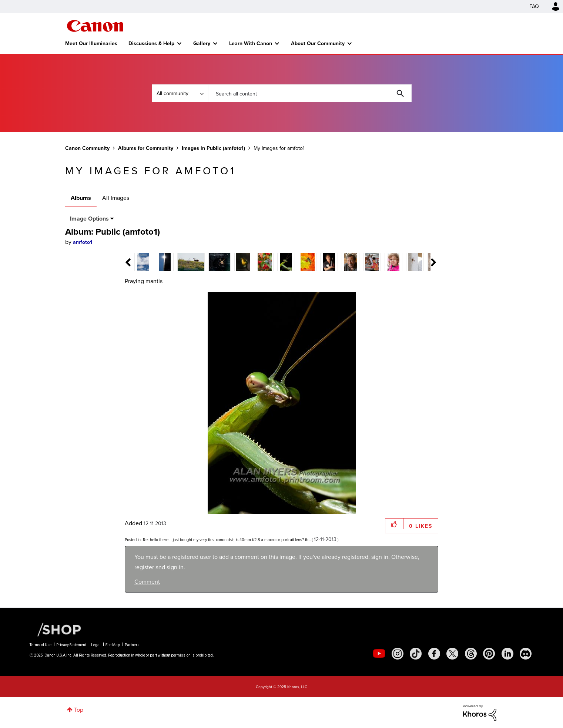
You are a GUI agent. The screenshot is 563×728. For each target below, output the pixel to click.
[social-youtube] (379, 654)
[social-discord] (526, 654)
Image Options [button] (89, 219)
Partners (132, 645)
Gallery (202, 43)
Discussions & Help (151, 43)
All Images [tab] (116, 198)
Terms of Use (41, 645)
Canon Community (95, 26)
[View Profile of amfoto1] (83, 242)
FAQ (534, 6)
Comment (147, 582)
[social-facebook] (434, 654)
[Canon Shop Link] (56, 629)
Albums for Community (146, 148)
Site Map (113, 645)
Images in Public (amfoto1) (213, 148)
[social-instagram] (398, 654)
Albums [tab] (81, 198)
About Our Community (318, 43)
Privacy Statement (71, 645)
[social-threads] (471, 654)
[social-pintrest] (489, 654)
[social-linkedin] (507, 654)
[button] (394, 524)
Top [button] (79, 710)
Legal (96, 645)
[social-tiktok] (416, 654)
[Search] (310, 93)
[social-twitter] (452, 654)
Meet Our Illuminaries (91, 43)
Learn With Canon (251, 43)
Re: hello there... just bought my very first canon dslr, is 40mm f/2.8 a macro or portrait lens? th (226, 540)
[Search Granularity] (180, 93)
